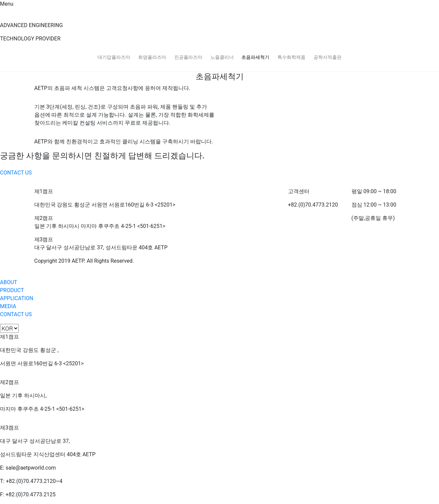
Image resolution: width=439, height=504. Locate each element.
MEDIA (8, 306)
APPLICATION (17, 298)
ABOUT (9, 282)
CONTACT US (16, 173)
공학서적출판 (327, 57)
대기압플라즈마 (114, 57)
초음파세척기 (255, 57)
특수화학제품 (291, 57)
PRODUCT (12, 290)
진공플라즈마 (188, 57)
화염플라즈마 (152, 57)
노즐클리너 (222, 57)
